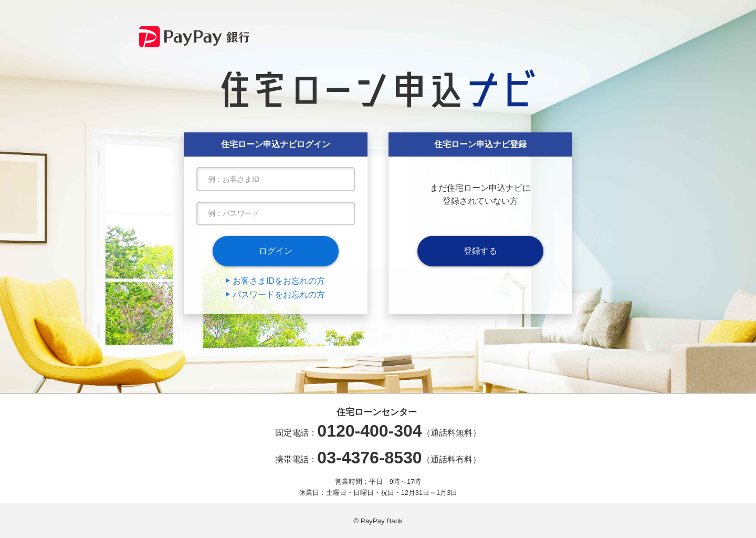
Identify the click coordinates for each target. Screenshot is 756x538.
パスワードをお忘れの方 (279, 294)
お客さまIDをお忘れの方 (279, 281)
